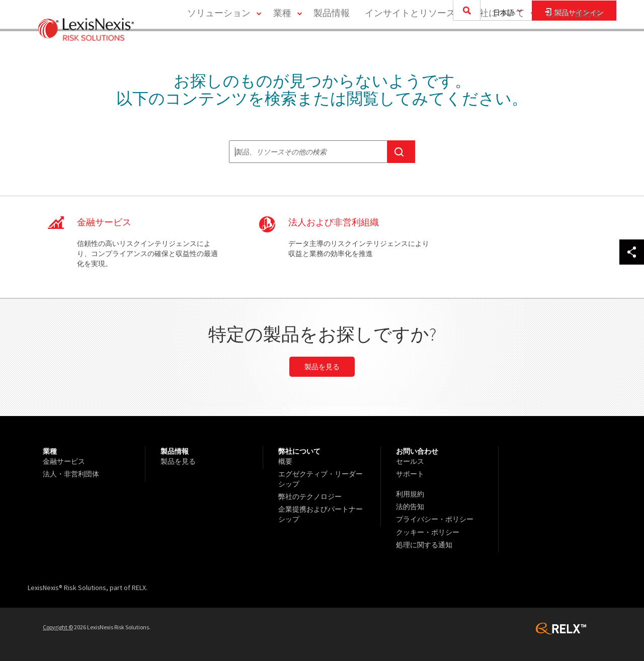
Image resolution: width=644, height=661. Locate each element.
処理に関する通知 (424, 544)
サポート (410, 474)
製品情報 (331, 48)
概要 (285, 461)
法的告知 (410, 507)
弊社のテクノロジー (310, 497)
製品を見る (322, 367)
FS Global (126, 247)
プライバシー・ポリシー (435, 519)
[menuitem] (222, 49)
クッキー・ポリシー (428, 532)
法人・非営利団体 (71, 474)
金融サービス (64, 461)
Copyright (58, 627)
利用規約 (410, 494)
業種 (281, 48)
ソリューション (218, 48)
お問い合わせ (574, 48)
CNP (322, 247)
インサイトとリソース (410, 48)
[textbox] (308, 152)
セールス (410, 461)
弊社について (497, 48)
